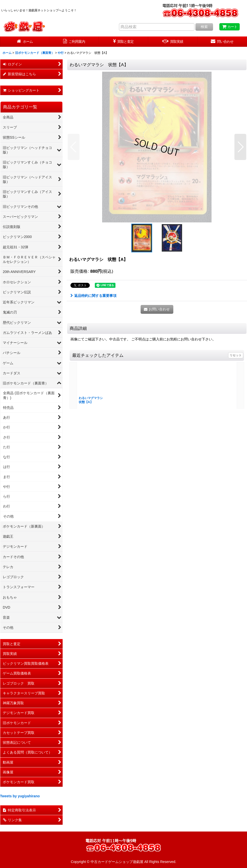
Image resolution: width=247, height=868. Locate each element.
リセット (236, 355)
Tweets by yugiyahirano (20, 796)
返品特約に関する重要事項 (93, 296)
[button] (74, 147)
